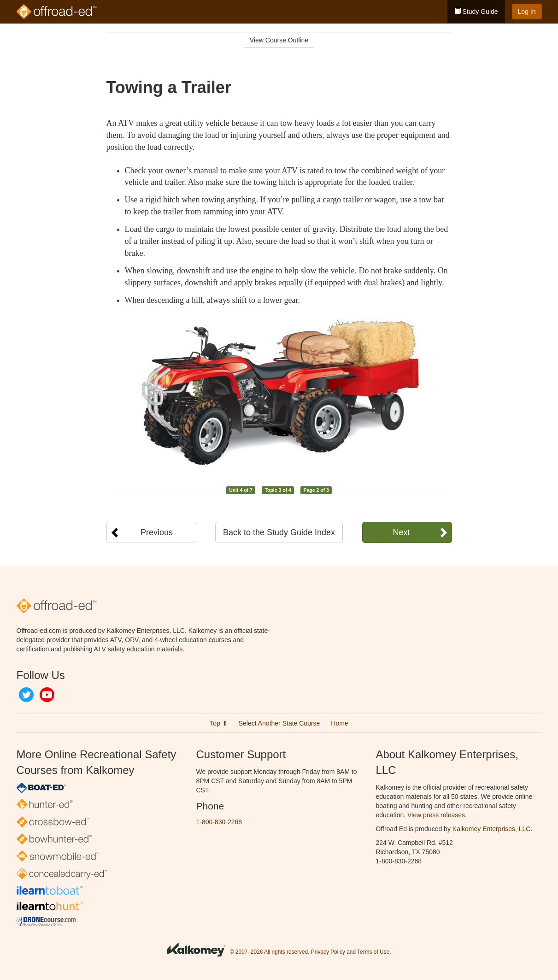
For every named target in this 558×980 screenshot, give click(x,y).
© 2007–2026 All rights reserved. (270, 952)
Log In (527, 12)
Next (401, 532)
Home (339, 723)
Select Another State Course (279, 723)
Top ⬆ (218, 723)
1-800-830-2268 (219, 822)
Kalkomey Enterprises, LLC (492, 829)
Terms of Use (373, 952)
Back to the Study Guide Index (279, 532)
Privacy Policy (328, 952)
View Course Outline (279, 40)
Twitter (26, 695)
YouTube (47, 695)
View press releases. (437, 815)
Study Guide (476, 12)
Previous (157, 532)
